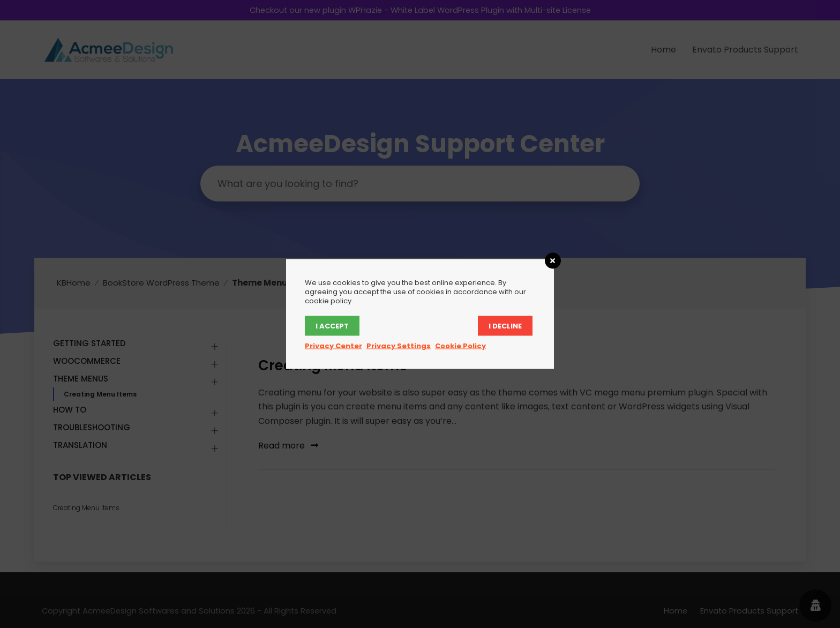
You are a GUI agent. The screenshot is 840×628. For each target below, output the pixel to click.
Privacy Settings (399, 346)
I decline (505, 326)
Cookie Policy (460, 346)
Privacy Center (333, 346)
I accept (332, 326)
